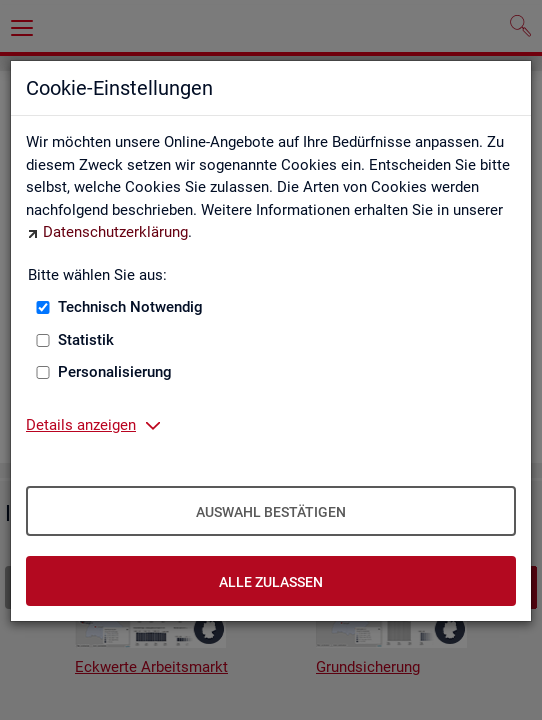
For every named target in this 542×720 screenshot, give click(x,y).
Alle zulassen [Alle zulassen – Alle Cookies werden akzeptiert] (271, 582)
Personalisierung (115, 372)
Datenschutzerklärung (115, 232)
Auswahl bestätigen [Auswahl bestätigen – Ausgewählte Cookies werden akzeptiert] (271, 512)
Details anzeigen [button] (81, 425)
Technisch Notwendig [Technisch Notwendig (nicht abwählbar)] (130, 307)
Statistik (86, 340)
